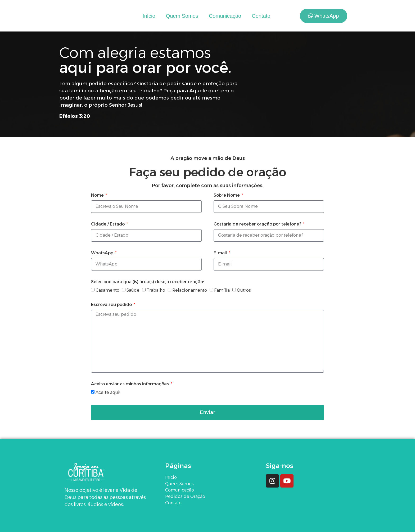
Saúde (133, 290)
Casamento (107, 290)
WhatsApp (103, 253)
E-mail (221, 253)
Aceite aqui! (108, 392)
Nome (98, 195)
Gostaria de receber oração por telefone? (258, 224)
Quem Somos (182, 16)
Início (149, 16)
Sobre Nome (227, 195)
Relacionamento (190, 290)
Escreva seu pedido (112, 305)
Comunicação (225, 16)
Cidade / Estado (108, 224)
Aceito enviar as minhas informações (130, 384)
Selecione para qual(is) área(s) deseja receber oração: (148, 282)
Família (222, 290)
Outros (244, 290)
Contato (261, 16)
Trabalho (156, 290)
